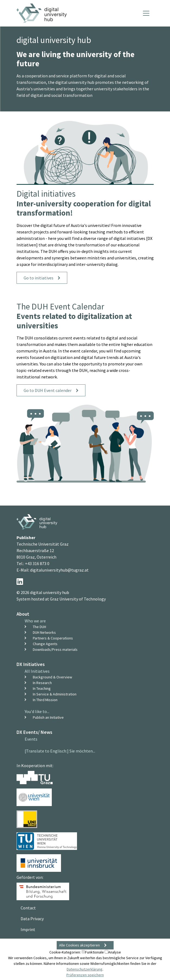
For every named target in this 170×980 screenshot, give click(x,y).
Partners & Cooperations (53, 638)
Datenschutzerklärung (85, 969)
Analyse (113, 952)
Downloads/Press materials (55, 649)
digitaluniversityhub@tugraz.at (59, 570)
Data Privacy (32, 919)
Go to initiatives (39, 278)
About (23, 614)
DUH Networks (44, 632)
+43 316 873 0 (37, 563)
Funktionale (93, 952)
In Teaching (42, 688)
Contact (28, 908)
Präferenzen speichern (85, 975)
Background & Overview (52, 677)
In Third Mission (45, 700)
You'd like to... (37, 711)
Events (31, 739)
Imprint (28, 929)
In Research (42, 683)
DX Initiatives (31, 664)
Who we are (35, 621)
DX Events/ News (34, 732)
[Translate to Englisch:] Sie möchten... (60, 751)
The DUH (39, 627)
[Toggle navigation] (146, 13)
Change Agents (45, 644)
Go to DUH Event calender (48, 390)
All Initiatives (37, 671)
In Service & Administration (55, 694)
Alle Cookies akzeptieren (79, 945)
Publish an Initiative (48, 717)
